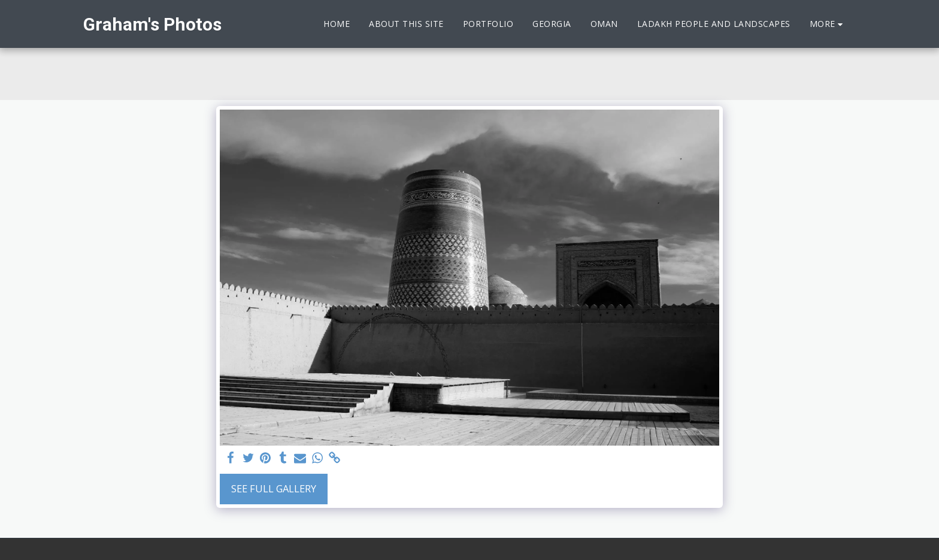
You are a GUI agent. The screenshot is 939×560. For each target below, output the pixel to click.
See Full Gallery (274, 488)
